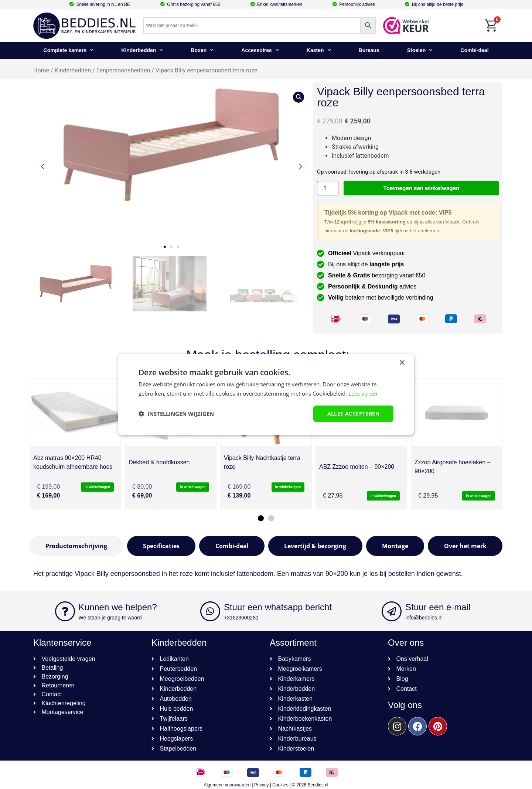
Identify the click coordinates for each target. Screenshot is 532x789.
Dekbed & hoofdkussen (159, 462)
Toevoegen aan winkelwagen (421, 188)
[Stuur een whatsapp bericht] (210, 611)
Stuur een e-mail (438, 607)
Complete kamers (69, 50)
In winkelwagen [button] (97, 487)
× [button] (402, 363)
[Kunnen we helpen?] (65, 611)
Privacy (261, 785)
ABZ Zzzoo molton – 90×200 (357, 467)
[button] (165, 247)
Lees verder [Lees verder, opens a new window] (363, 393)
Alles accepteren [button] (353, 414)
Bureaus (369, 50)
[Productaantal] (328, 188)
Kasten (319, 50)
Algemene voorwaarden (227, 785)
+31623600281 (241, 618)
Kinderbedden (142, 50)
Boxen (202, 50)
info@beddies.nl (424, 618)
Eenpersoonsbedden (123, 70)
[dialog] (266, 395)
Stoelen (420, 50)
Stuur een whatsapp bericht (278, 607)
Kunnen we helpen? (118, 607)
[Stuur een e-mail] (392, 611)
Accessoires (260, 50)
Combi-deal (474, 50)
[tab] (76, 546)
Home (41, 70)
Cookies (280, 785)
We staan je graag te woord (110, 618)
